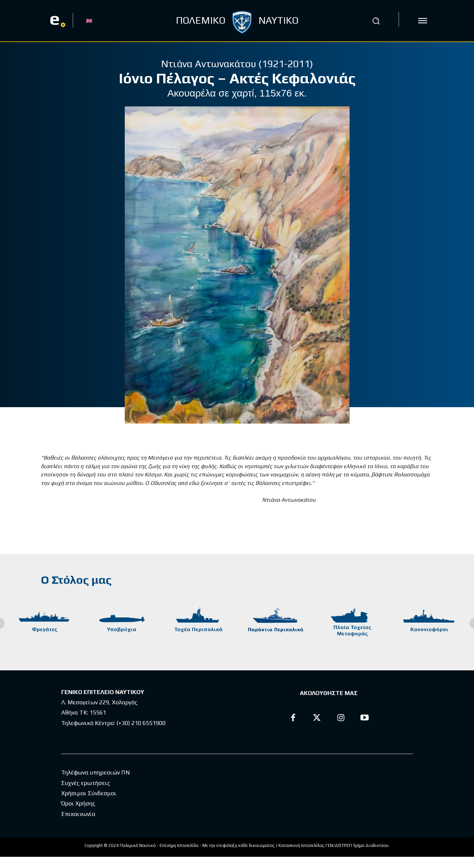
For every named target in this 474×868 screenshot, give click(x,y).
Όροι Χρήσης (78, 814)
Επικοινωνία (78, 825)
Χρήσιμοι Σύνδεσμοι (89, 804)
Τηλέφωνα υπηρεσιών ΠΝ (96, 784)
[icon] (423, 21)
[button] (376, 21)
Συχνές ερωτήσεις (86, 794)
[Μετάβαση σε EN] (89, 20)
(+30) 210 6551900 (141, 723)
